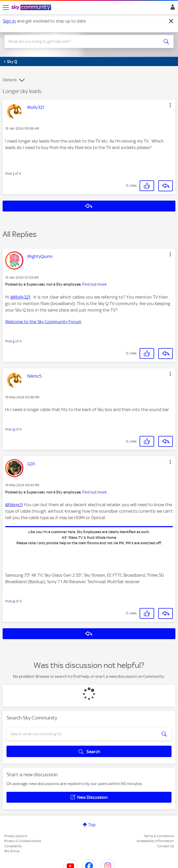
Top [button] (92, 825)
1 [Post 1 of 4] (13, 174)
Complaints (13, 846)
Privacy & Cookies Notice (23, 841)
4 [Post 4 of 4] (14, 601)
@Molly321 (20, 297)
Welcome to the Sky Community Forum (43, 322)
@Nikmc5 (14, 505)
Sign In (172, 9)
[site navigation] (6, 8)
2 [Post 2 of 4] (14, 341)
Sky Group (12, 851)
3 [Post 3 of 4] (14, 429)
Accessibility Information (155, 841)
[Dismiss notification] (171, 21)
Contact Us (165, 846)
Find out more (94, 284)
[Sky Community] (32, 8)
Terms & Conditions (159, 836)
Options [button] (10, 80)
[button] (170, 105)
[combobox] (81, 41)
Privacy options (16, 836)
